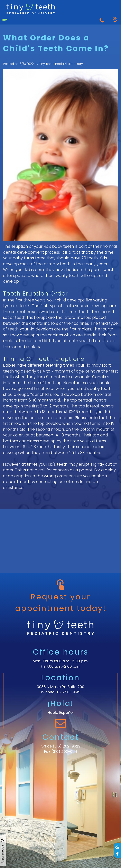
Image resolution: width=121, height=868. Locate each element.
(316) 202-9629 (67, 746)
